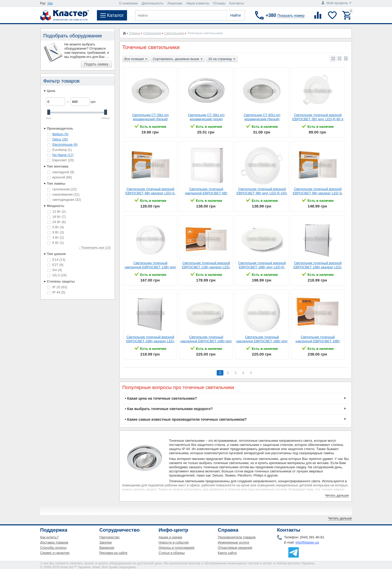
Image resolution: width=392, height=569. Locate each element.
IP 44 (56, 292)
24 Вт (57, 222)
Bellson (61, 134)
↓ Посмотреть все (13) (95, 248)
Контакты (237, 3)
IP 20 (57, 287)
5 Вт (56, 227)
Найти (236, 15)
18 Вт (57, 217)
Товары (135, 33)
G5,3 (57, 275)
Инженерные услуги (234, 542)
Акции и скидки (171, 537)
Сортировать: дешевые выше (178, 59)
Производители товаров (237, 537)
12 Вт (57, 212)
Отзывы (219, 3)
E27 (55, 265)
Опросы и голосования (177, 548)
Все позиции (136, 59)
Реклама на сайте (114, 553)
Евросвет (61, 160)
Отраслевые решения (235, 548)
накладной (61, 172)
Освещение (152, 33)
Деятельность (152, 3)
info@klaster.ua (307, 542)
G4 (55, 270)
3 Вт (56, 237)
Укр (50, 3)
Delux (60, 139)
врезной (60, 177)
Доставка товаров (54, 542)
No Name (63, 155)
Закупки (106, 542)
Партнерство (110, 537)
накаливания (64, 194)
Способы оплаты (54, 548)
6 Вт (56, 243)
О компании (129, 3)
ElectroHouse (65, 145)
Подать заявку (96, 64)
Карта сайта (227, 553)
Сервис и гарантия (55, 553)
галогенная (62, 189)
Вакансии (107, 548)
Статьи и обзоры (172, 553)
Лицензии (175, 3)
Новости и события (174, 542)
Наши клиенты (198, 3)
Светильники (174, 33)
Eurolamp (60, 150)
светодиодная (64, 200)
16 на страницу (222, 59)
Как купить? (49, 537)
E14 (56, 260)
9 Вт (56, 232)
